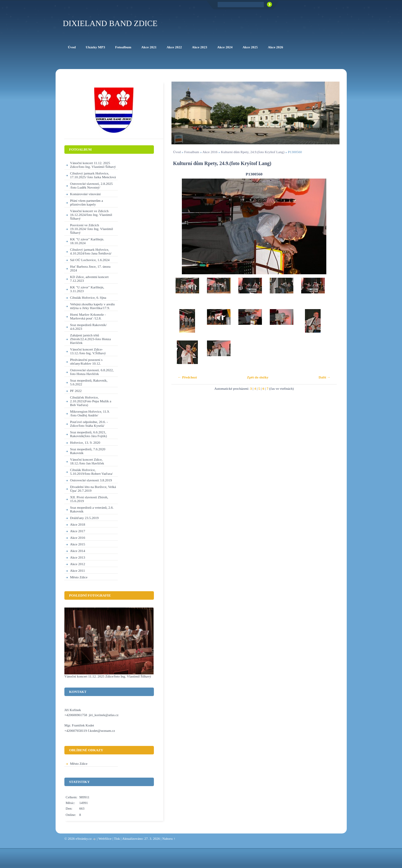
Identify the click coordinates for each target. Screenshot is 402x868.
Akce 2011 (78, 571)
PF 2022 (76, 391)
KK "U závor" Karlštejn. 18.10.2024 (87, 241)
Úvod (177, 152)
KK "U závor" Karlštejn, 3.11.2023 (87, 289)
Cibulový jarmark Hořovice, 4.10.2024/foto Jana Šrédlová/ (91, 251)
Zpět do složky (258, 377)
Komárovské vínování (85, 194)
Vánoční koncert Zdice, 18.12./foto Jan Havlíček (87, 461)
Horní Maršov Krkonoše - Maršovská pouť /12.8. (88, 316)
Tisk (117, 839)
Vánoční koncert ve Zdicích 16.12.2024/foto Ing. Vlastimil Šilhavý (91, 215)
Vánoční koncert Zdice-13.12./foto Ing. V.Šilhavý (88, 351)
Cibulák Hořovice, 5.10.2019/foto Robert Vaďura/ (91, 472)
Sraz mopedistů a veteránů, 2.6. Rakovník (92, 509)
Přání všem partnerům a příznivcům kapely (87, 202)
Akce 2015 (78, 544)
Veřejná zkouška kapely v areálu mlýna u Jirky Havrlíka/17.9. (92, 306)
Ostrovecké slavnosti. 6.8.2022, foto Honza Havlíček (92, 372)
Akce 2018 (78, 524)
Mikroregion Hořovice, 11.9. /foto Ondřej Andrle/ (90, 413)
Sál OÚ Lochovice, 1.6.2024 (90, 260)
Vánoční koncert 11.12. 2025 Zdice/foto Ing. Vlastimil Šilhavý (93, 165)
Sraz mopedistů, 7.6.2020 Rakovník (88, 451)
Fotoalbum (192, 152)
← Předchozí (187, 377)
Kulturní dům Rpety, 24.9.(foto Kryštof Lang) (253, 152)
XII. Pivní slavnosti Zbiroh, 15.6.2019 (89, 499)
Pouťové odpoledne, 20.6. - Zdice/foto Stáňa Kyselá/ (89, 424)
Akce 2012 (78, 564)
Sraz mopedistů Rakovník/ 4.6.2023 (88, 327)
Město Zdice (79, 577)
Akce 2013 (78, 557)
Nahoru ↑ (169, 839)
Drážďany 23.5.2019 (84, 518)
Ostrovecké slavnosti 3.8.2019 (91, 480)
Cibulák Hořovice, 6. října (88, 297)
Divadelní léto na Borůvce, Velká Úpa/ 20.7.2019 (93, 489)
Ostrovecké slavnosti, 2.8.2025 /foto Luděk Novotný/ (91, 185)
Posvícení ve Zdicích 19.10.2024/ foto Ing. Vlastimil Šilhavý (92, 229)
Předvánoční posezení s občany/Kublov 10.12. (86, 362)
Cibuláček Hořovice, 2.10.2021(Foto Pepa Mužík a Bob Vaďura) (91, 401)
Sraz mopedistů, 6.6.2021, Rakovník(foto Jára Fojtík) (88, 434)
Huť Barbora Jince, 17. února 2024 (90, 268)
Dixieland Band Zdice (110, 23)
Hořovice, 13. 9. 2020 (85, 442)
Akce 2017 (78, 531)
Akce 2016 (210, 152)
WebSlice (105, 839)
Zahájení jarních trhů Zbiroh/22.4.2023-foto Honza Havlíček (90, 339)
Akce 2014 (78, 551)
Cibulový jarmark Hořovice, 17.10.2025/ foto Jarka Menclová (93, 175)
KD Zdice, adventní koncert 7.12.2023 (89, 279)
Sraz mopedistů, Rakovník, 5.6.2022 (89, 382)
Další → (324, 377)
